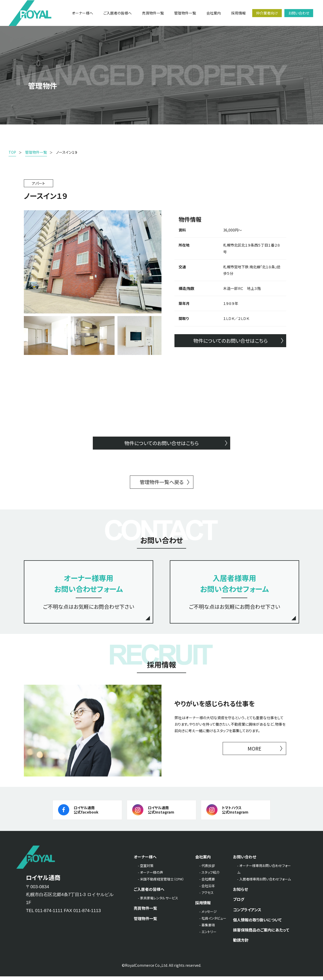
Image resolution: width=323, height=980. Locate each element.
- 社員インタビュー (213, 922)
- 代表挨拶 (207, 869)
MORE (255, 752)
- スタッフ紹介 (209, 876)
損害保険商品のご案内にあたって (261, 933)
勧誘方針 (241, 944)
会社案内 (203, 860)
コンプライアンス (247, 913)
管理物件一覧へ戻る (161, 483)
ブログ (239, 903)
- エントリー (208, 935)
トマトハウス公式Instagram (235, 813)
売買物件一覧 (145, 912)
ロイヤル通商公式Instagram (161, 813)
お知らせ (240, 893)
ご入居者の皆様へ (149, 893)
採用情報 (203, 906)
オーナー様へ (145, 860)
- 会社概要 (207, 883)
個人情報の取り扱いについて (257, 923)
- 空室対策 (146, 869)
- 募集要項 (207, 929)
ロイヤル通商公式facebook (86, 813)
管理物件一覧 (145, 922)
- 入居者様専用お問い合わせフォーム (264, 883)
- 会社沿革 (207, 889)
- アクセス (206, 896)
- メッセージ (208, 915)
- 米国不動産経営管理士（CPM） (161, 883)
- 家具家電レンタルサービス (158, 902)
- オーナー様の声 (150, 876)
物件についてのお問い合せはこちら (230, 341)
